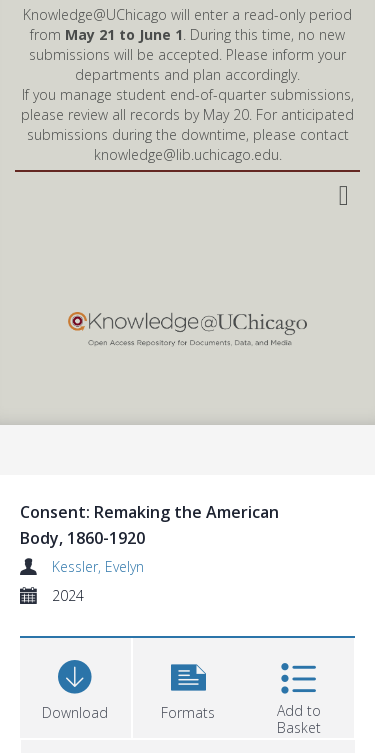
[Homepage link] (187, 324)
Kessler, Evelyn (98, 566)
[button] (188, 685)
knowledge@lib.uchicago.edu (186, 154)
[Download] (75, 685)
